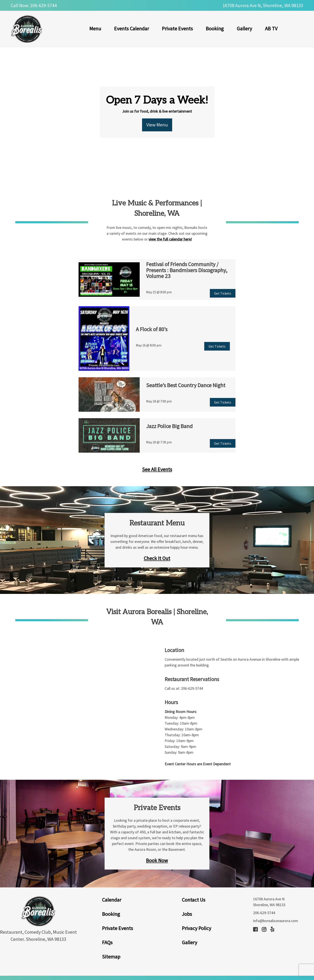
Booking (215, 29)
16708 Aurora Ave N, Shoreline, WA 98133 (263, 5)
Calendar (112, 900)
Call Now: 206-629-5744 (34, 5)
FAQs (107, 942)
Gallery (244, 29)
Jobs (187, 914)
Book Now (157, 860)
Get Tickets (223, 293)
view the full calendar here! (170, 239)
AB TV (271, 29)
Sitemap (111, 957)
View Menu (157, 125)
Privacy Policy (196, 928)
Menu (95, 29)
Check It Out (157, 558)
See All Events (157, 469)
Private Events (177, 29)
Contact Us (194, 900)
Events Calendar (131, 29)
